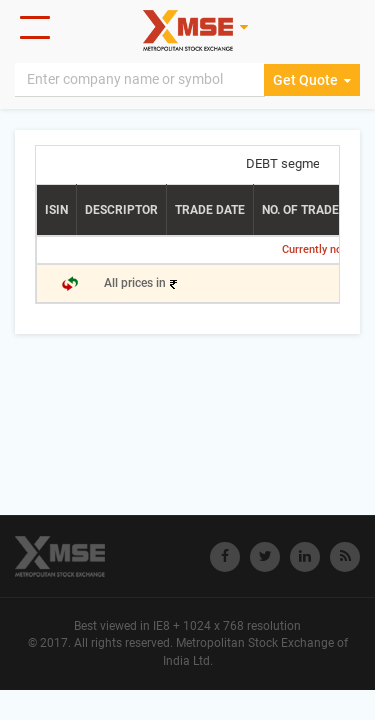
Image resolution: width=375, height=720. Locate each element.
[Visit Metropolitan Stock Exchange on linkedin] (305, 557)
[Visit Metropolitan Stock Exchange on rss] (345, 557)
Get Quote (312, 80)
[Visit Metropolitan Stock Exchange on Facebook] (225, 557)
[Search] (140, 80)
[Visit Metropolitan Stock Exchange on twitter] (265, 557)
